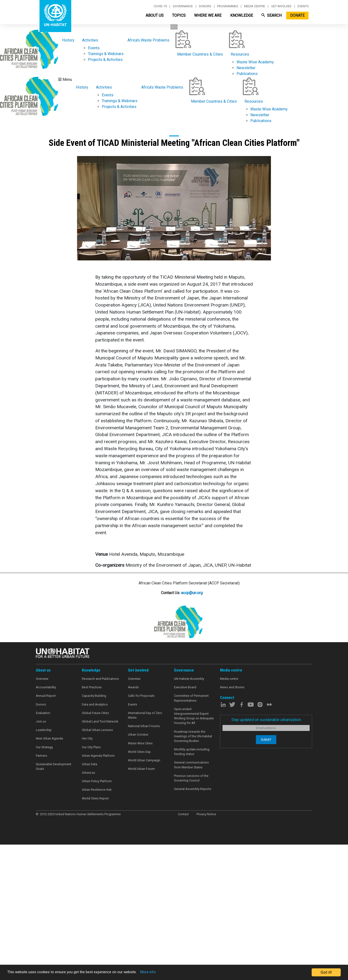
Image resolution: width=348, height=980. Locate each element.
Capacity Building (94, 832)
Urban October (138, 871)
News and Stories (232, 824)
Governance (183, 6)
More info (165, 972)
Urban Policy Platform (97, 918)
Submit (266, 876)
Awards (133, 824)
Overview (42, 815)
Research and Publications (100, 815)
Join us (41, 858)
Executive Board (185, 824)
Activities (90, 177)
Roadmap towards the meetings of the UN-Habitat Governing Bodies (193, 873)
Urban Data (90, 901)
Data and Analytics (95, 841)
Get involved (281, 6)
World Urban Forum (141, 905)
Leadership (44, 867)
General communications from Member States (191, 901)
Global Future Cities (95, 849)
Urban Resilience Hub (97, 926)
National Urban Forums (144, 863)
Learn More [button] (57, 133)
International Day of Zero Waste (145, 852)
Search (272, 15)
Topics (179, 15)
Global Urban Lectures (97, 867)
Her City (87, 875)
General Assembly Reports (193, 926)
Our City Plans (91, 884)
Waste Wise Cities (140, 880)
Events (303, 6)
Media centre (255, 6)
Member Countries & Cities (200, 191)
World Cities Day (139, 888)
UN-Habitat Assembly (189, 815)
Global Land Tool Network (100, 858)
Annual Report (46, 832)
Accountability (46, 824)
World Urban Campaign (144, 897)
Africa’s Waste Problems (148, 177)
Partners (42, 892)
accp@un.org (192, 729)
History (68, 177)
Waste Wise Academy (255, 198)
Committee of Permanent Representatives (191, 835)
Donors (205, 6)
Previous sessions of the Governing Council (191, 914)
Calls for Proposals (141, 832)
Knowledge (242, 15)
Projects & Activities (105, 196)
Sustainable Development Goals (54, 903)
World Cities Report (95, 935)
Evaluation (43, 849)
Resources (240, 191)
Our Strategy (44, 884)
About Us (155, 15)
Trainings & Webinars (106, 190)
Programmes (228, 6)
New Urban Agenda (49, 875)
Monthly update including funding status (192, 888)
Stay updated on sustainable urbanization (266, 856)
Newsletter (246, 204)
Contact (183, 951)
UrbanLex (88, 909)
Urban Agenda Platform (98, 892)
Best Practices (92, 824)
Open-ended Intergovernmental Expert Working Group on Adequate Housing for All (194, 852)
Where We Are (208, 15)
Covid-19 (160, 6)
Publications (247, 210)
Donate (297, 15)
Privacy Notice (206, 951)
